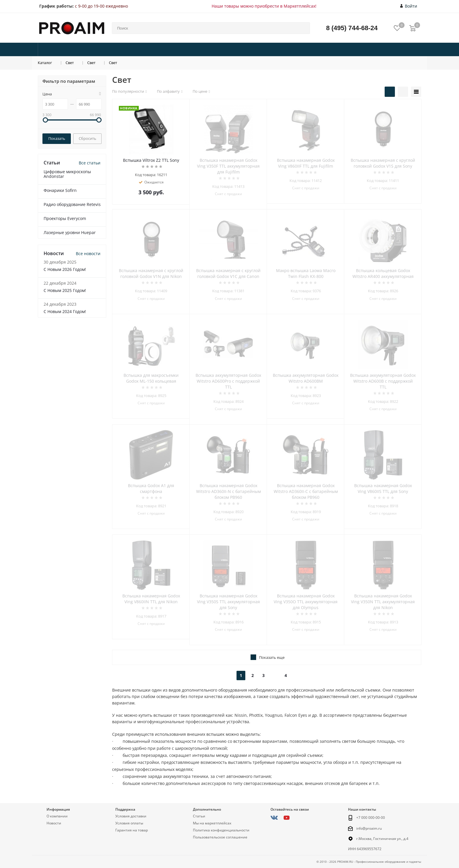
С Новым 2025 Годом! (65, 290)
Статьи (199, 816)
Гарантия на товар (132, 830)
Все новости (88, 253)
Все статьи (90, 163)
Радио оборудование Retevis (72, 204)
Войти (409, 6)
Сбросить (88, 138)
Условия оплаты (129, 823)
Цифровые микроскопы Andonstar (67, 174)
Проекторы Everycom (65, 218)
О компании (57, 816)
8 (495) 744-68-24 (352, 28)
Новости (54, 823)
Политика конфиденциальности (221, 830)
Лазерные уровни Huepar (70, 232)
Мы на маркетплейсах (212, 823)
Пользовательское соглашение (220, 837)
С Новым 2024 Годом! (65, 311)
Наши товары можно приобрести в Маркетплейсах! (264, 6)
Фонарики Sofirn (60, 190)
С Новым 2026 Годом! (65, 269)
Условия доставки (131, 816)
